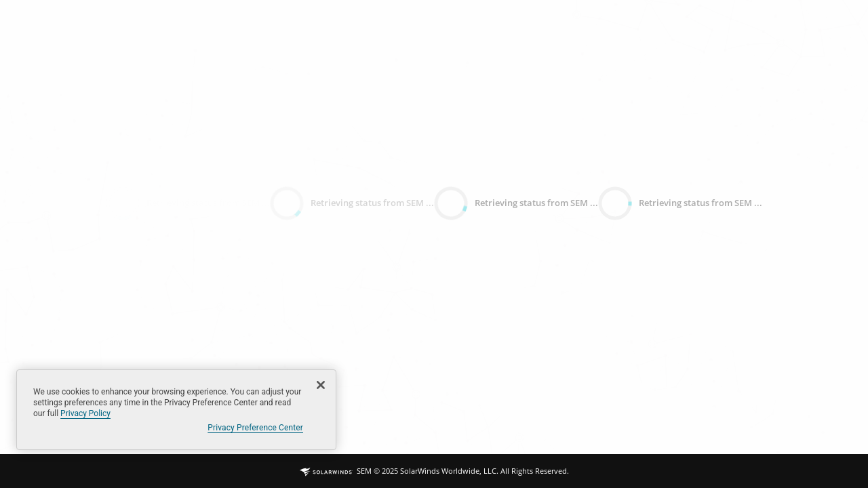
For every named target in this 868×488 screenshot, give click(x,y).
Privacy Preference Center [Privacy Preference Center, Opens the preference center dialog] (255, 428)
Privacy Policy (85, 413)
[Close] (321, 385)
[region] (176, 410)
